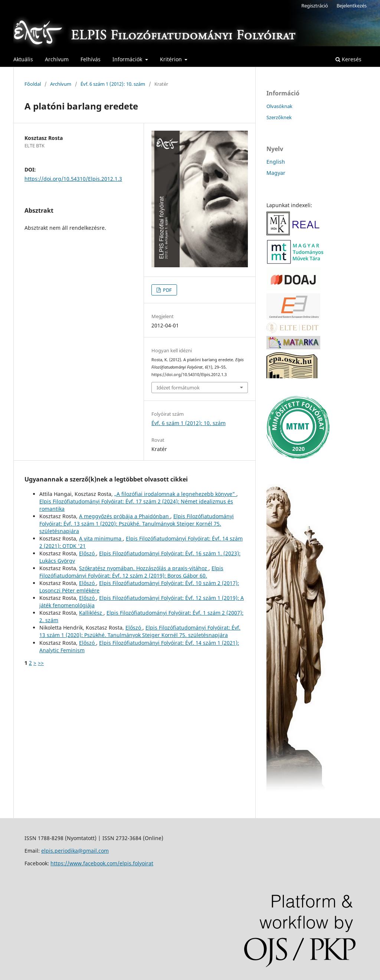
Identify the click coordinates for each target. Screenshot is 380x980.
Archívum (57, 59)
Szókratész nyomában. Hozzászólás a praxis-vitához (144, 568)
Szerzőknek (279, 117)
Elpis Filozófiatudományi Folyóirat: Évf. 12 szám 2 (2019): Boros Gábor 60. (131, 572)
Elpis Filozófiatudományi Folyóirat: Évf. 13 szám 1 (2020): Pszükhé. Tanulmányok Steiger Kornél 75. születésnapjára (137, 524)
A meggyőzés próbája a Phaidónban (125, 516)
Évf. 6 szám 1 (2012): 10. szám (113, 84)
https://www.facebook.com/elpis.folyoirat (102, 863)
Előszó (88, 553)
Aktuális (23, 59)
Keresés (348, 59)
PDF (167, 290)
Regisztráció (315, 6)
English (276, 162)
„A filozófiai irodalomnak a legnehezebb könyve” (175, 494)
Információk (128, 59)
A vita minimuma (101, 538)
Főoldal (33, 84)
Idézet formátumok (178, 388)
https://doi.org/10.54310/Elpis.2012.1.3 (73, 179)
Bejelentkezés (352, 6)
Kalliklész (91, 613)
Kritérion (172, 59)
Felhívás (91, 59)
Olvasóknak (279, 106)
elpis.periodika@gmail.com (75, 851)
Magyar (276, 173)
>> (41, 663)
